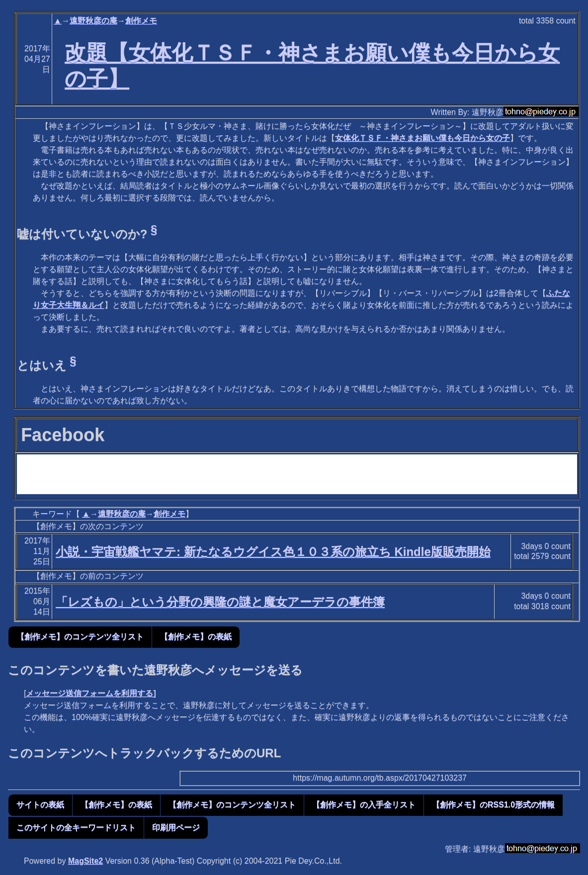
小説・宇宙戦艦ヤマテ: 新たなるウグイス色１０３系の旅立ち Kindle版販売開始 (273, 552)
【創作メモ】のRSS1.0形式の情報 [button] (493, 805)
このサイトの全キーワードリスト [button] (76, 828)
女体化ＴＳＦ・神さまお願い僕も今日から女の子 (422, 138)
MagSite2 (85, 861)
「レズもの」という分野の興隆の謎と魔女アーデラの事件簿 (220, 602)
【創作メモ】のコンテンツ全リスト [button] (80, 637)
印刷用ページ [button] (176, 828)
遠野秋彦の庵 (93, 21)
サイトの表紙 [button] (40, 805)
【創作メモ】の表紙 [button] (196, 637)
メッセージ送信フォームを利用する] (91, 693)
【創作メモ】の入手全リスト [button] (364, 805)
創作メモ (141, 21)
